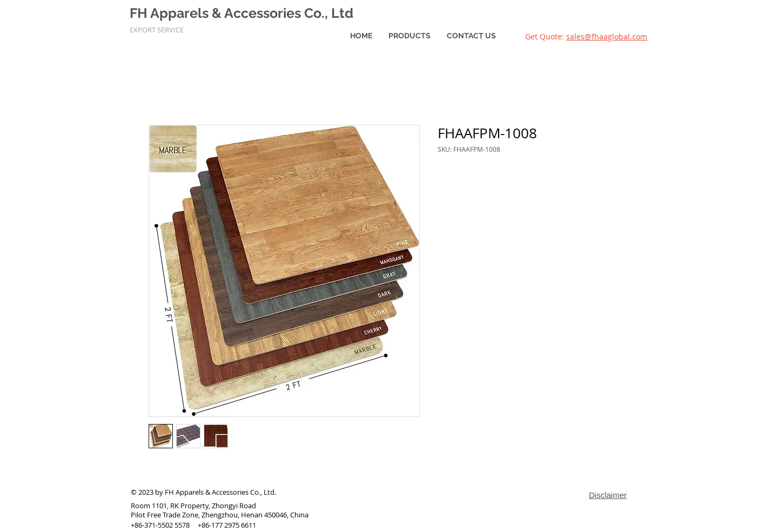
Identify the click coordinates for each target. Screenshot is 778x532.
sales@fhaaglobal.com (607, 36)
